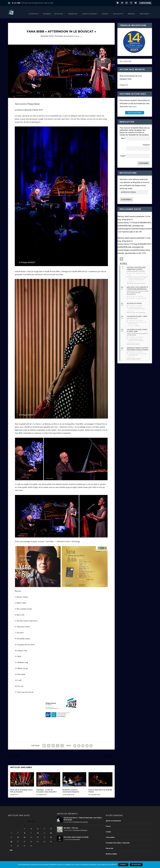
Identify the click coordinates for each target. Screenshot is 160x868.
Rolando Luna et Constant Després (71, 787)
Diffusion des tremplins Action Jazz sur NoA (38, 3)
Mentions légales (111, 851)
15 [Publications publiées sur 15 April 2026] (24, 834)
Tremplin (72, 10)
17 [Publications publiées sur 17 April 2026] (38, 834)
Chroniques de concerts (64, 33)
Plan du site (109, 845)
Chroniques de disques (80, 827)
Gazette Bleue (89, 10)
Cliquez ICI (124, 82)
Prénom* (146, 141)
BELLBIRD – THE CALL (71, 825)
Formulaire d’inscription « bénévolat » (118, 839)
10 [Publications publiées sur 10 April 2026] (38, 830)
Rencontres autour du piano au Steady (76, 834)
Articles (59, 10)
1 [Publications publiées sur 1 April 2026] (25, 825)
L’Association (110, 834)
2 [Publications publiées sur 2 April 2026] (31, 825)
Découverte (76, 836)
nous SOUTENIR (135, 109)
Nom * (123, 135)
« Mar (11, 847)
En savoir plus (136, 865)
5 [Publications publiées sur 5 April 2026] (51, 825)
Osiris (105, 10)
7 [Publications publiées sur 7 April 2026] (18, 830)
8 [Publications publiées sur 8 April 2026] (25, 830)
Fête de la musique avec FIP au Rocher (21, 787)
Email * (123, 153)
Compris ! (123, 865)
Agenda (47, 10)
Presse (108, 823)
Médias (131, 10)
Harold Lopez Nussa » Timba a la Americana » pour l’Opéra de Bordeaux (83, 815)
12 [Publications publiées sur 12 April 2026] (51, 830)
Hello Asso (132, 103)
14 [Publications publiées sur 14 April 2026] (18, 834)
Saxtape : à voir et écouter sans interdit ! (47, 787)
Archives (144, 10)
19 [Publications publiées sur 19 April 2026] (51, 834)
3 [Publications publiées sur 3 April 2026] (38, 825)
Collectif (118, 10)
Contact (108, 828)
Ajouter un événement (113, 817)
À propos (33, 10)
